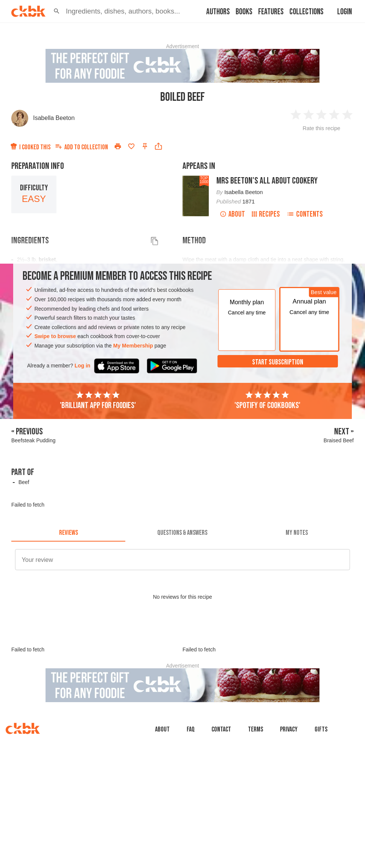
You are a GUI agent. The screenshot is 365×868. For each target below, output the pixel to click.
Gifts (321, 729)
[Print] (118, 146)
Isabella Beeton (54, 118)
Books (244, 12)
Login (344, 12)
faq (191, 729)
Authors (218, 12)
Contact (221, 729)
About (232, 214)
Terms (255, 729)
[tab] (68, 533)
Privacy (289, 729)
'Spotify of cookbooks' (267, 401)
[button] (57, 11)
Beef (24, 482)
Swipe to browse (55, 336)
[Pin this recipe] (145, 146)
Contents (305, 214)
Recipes (266, 214)
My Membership (133, 346)
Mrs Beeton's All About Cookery (267, 181)
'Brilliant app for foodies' (98, 401)
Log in (82, 366)
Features (271, 12)
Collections (306, 12)
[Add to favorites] (131, 146)
